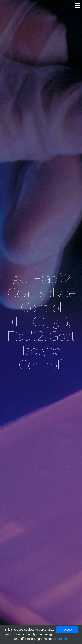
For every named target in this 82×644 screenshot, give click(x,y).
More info (61, 639)
